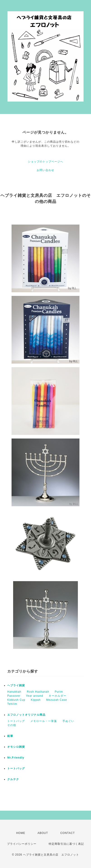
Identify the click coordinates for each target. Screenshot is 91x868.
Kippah (36, 700)
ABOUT (43, 833)
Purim (59, 692)
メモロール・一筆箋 (44, 721)
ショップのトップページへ (45, 162)
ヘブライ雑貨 (16, 685)
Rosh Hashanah (38, 692)
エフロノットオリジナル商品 (26, 715)
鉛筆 (10, 736)
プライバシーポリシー (22, 844)
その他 (12, 725)
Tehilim (12, 704)
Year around (34, 696)
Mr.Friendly (16, 758)
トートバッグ (16, 721)
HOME (21, 833)
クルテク (13, 779)
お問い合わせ (45, 170)
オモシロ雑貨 (16, 747)
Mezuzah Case (57, 700)
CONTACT (67, 833)
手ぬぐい (68, 721)
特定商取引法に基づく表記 (66, 844)
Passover (14, 696)
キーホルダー (57, 696)
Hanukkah (14, 692)
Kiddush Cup (16, 700)
